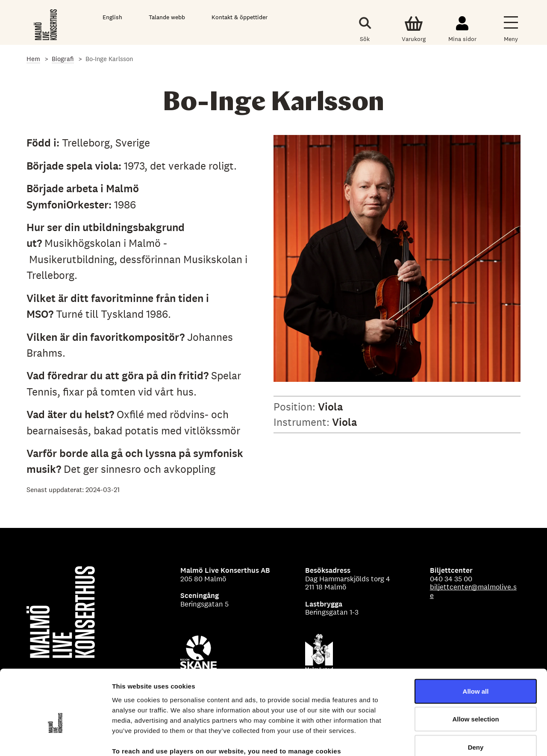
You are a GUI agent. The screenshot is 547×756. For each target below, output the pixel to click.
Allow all (476, 644)
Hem (33, 59)
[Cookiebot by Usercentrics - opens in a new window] (55, 739)
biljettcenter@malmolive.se (473, 591)
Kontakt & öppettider (240, 17)
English (112, 17)
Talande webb (167, 17)
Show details (448, 739)
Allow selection (475, 672)
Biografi (63, 59)
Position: (296, 407)
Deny (476, 700)
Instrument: (303, 422)
